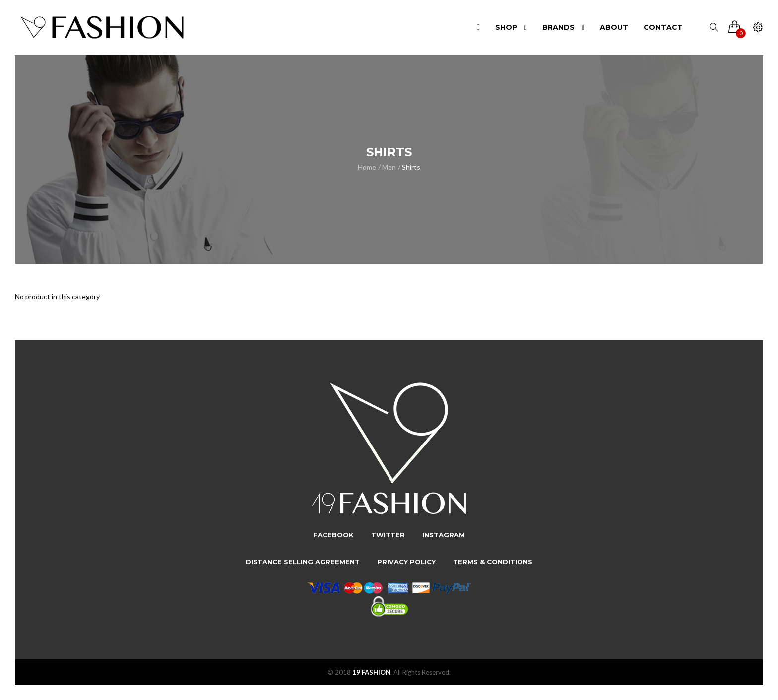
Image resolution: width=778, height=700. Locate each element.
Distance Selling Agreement (303, 562)
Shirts (411, 167)
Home (367, 167)
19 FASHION (371, 672)
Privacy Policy (406, 562)
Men (389, 167)
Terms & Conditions (493, 562)
